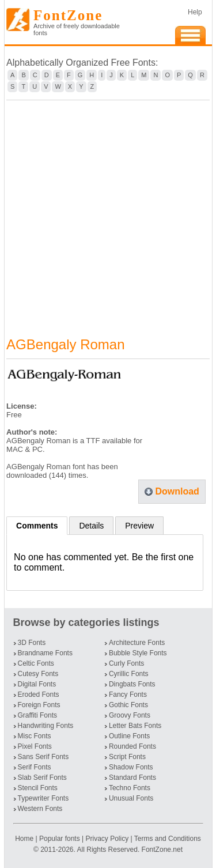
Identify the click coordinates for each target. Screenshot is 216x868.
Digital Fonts (37, 684)
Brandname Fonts (45, 653)
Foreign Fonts (39, 705)
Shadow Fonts (131, 767)
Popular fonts (60, 839)
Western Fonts (40, 809)
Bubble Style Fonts (138, 653)
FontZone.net (162, 850)
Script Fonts (127, 757)
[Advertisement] (108, 211)
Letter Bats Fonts (135, 726)
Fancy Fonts (128, 695)
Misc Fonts (35, 736)
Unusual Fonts (131, 798)
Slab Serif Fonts (42, 778)
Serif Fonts (35, 767)
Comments (37, 526)
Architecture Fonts (137, 643)
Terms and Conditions (168, 839)
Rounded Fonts (132, 746)
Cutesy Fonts (38, 674)
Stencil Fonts (38, 788)
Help (195, 12)
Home (25, 839)
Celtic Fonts (36, 663)
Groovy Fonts (130, 715)
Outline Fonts (129, 736)
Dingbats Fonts (132, 684)
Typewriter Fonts (43, 798)
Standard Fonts (132, 778)
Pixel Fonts (35, 746)
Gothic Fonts (128, 705)
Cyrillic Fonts (129, 674)
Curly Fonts (126, 663)
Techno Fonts (130, 788)
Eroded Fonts (39, 695)
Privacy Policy (107, 839)
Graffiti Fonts (37, 715)
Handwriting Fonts (46, 726)
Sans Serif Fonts (43, 757)
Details (91, 526)
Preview (139, 526)
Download (177, 491)
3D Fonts (32, 643)
